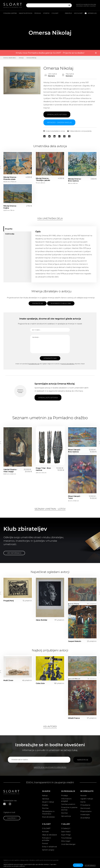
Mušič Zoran (8, 680)
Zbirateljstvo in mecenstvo (48, 813)
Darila (83, 802)
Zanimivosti (85, 808)
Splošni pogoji (48, 850)
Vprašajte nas (50, 358)
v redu (78, 865)
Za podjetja (85, 818)
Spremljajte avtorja (57, 115)
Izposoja (46, 799)
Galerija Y (12, 818)
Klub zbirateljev (48, 817)
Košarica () (91, 13)
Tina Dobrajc (66, 838)
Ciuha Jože (40, 683)
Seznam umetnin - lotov (50, 509)
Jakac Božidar (42, 620)
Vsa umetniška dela (50, 218)
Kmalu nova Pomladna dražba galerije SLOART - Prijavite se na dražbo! (50, 53)
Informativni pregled (66, 800)
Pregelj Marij (9, 601)
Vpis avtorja (66, 816)
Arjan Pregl (66, 835)
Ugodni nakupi (87, 799)
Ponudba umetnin (10, 13)
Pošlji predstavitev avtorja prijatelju (80, 131)
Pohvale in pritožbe (46, 839)
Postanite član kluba (61, 303)
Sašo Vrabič (66, 832)
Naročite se (83, 760)
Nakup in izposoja (26, 13)
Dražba (45, 805)
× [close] (96, 53)
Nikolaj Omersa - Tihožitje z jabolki (43, 179)
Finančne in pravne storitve (69, 809)
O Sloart (55, 13)
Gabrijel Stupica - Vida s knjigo (10, 471)
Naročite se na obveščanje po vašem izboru (50, 767)
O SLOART (46, 828)
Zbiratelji (68, 13)
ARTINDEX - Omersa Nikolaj (59, 123)
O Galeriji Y (66, 828)
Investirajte (85, 815)
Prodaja (38, 13)
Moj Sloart (78, 13)
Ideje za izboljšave (49, 835)
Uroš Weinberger (68, 844)
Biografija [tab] (9, 229)
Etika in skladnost (50, 847)
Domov (6, 58)
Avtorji (21, 58)
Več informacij (14, 553)
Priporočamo (86, 811)
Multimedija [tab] (10, 234)
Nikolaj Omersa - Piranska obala (10, 178)
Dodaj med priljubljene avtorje (54, 131)
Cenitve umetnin (68, 804)
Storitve (46, 13)
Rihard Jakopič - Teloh (75, 497)
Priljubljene (85, 805)
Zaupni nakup (48, 802)
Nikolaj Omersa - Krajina (10, 207)
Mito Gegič (66, 841)
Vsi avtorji (50, 727)
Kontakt (45, 832)
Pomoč (45, 843)
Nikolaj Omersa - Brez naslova (75, 180)
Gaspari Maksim (75, 641)
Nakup (45, 796)
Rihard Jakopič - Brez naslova (75, 451)
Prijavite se (38, 303)
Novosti (84, 796)
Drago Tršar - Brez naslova (43, 469)
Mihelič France (74, 718)
